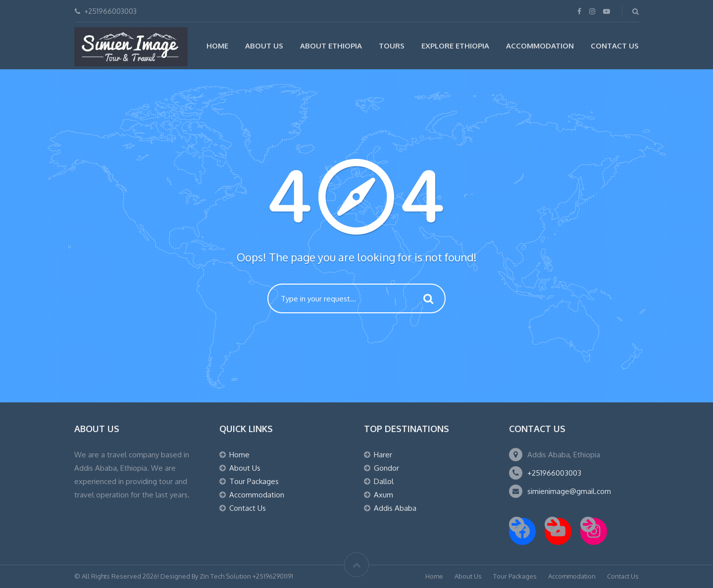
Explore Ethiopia (455, 46)
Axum (383, 495)
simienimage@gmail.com (569, 491)
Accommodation (540, 46)
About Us (264, 46)
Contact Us (615, 46)
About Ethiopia (331, 46)
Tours (392, 46)
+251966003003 (554, 473)
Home (217, 46)
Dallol (384, 481)
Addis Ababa (395, 508)
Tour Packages (254, 481)
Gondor (386, 468)
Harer (383, 455)
